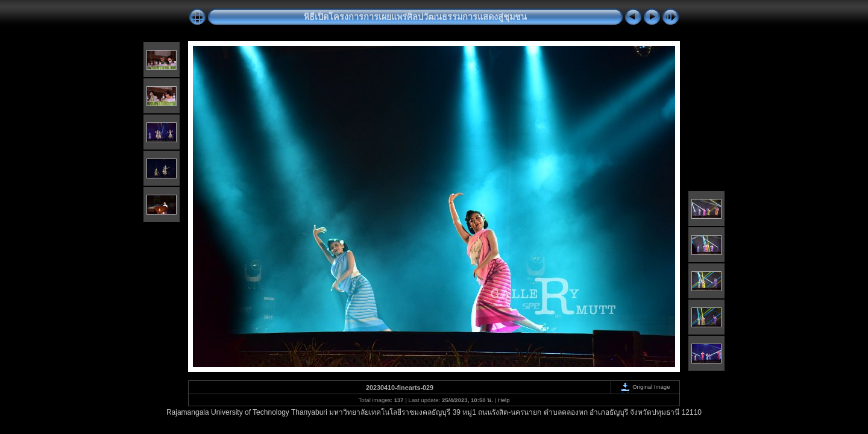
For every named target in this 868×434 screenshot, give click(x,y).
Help (504, 400)
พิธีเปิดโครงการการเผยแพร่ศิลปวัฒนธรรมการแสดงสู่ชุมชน (415, 17)
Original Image (645, 387)
